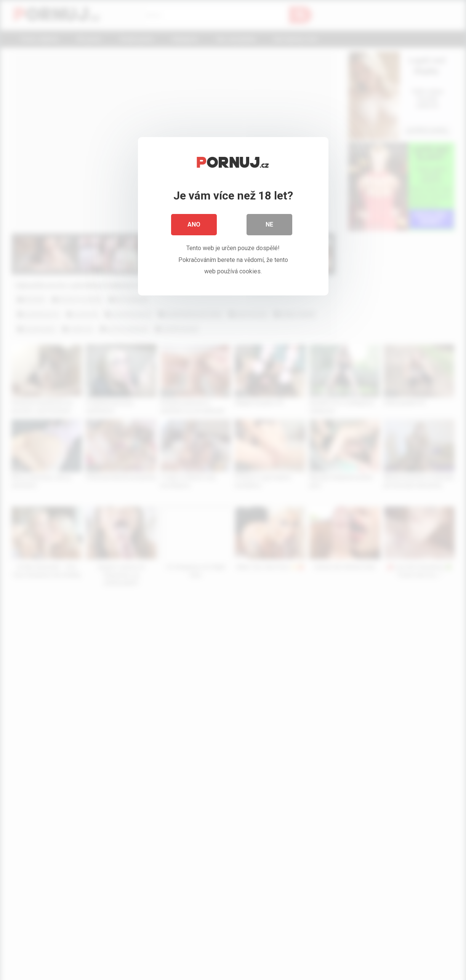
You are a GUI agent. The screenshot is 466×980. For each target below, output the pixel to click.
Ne (269, 224)
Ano (194, 224)
